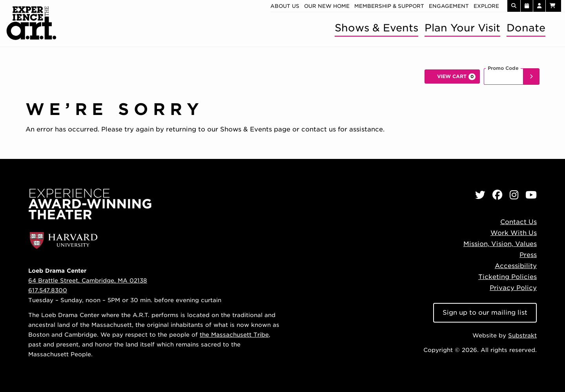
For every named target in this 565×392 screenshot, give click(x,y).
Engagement (449, 6)
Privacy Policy (513, 288)
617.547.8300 (48, 290)
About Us (285, 6)
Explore (486, 6)
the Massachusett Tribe (234, 335)
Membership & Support (389, 6)
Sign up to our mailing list (485, 313)
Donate (526, 28)
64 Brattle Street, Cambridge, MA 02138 (88, 280)
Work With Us (514, 233)
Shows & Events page (255, 129)
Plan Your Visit (462, 28)
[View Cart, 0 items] (452, 77)
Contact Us (519, 222)
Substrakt (522, 335)
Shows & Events (376, 28)
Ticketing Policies (508, 277)
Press (528, 255)
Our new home (327, 6)
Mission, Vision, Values (500, 244)
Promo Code (503, 68)
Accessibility (516, 266)
